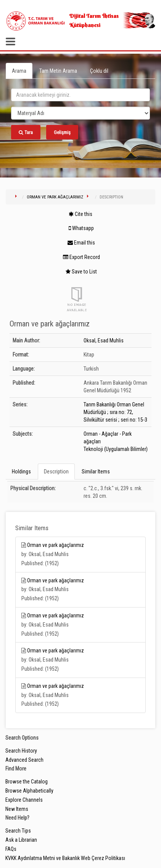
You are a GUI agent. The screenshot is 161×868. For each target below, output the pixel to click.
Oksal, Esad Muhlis (104, 340)
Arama (19, 71)
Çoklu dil (99, 71)
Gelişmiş (62, 132)
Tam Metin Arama (58, 71)
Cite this (80, 214)
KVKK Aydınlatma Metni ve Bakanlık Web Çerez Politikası (65, 858)
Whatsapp (81, 228)
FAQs (11, 849)
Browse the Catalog (27, 782)
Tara (26, 132)
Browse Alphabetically (29, 791)
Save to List (81, 272)
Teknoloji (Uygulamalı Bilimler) (116, 449)
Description (56, 472)
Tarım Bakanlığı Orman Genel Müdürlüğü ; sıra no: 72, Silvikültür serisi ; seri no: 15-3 (115, 412)
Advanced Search (24, 760)
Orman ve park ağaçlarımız (55, 197)
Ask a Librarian (21, 840)
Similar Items (96, 472)
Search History (21, 751)
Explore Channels (24, 800)
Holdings (21, 472)
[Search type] (80, 113)
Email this (81, 243)
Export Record (81, 257)
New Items (17, 809)
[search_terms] (80, 95)
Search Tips (18, 831)
